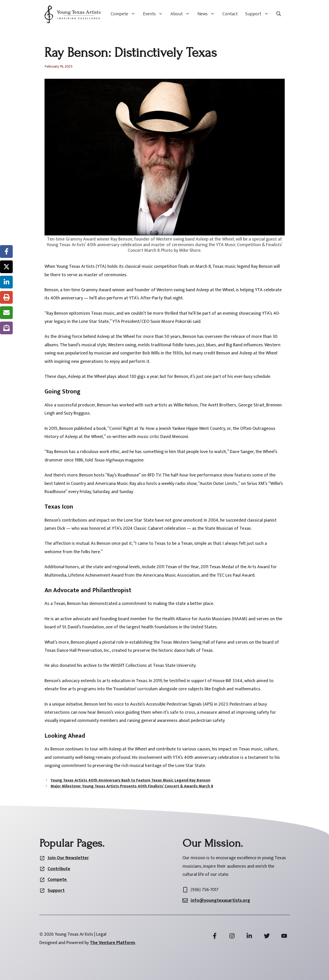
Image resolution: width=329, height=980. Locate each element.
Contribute (59, 869)
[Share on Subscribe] (6, 328)
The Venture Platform (112, 943)
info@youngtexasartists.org (220, 900)
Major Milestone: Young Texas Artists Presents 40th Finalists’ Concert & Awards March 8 (132, 786)
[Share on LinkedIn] (6, 282)
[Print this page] (6, 297)
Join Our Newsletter (68, 858)
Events (155, 14)
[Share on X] (6, 267)
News (208, 14)
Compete (125, 14)
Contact (230, 14)
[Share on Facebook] (6, 251)
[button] (279, 14)
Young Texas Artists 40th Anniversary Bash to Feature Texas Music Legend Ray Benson (131, 780)
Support (259, 14)
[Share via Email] (6, 313)
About (182, 14)
